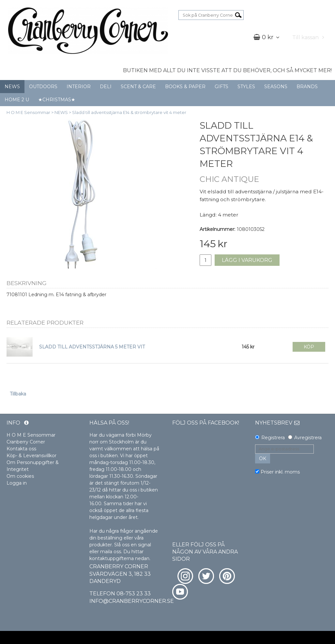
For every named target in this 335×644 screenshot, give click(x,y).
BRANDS (307, 87)
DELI (106, 87)
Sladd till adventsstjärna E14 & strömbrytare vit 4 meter (129, 112)
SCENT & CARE (138, 87)
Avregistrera (308, 438)
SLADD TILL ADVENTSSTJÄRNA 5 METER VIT (92, 347)
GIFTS (221, 87)
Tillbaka (18, 394)
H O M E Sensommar (28, 112)
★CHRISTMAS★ (57, 100)
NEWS (12, 87)
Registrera (273, 438)
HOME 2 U (17, 100)
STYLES (246, 87)
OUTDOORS (43, 87)
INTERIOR (79, 87)
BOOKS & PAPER (185, 87)
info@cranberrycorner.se (132, 601)
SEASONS (276, 87)
